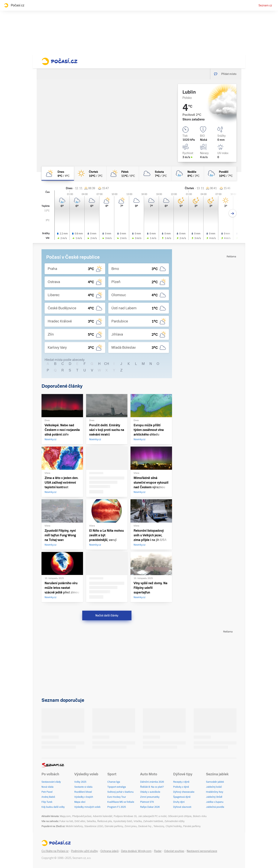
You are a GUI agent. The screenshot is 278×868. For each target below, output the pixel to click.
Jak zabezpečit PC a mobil (152, 816)
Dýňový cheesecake (184, 792)
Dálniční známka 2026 (152, 782)
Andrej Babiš (48, 797)
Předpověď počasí (82, 816)
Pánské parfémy (192, 826)
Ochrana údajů (109, 851)
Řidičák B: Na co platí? (152, 787)
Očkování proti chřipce (180, 816)
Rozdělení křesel (83, 792)
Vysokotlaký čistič (123, 821)
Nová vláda (47, 787)
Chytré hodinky (174, 826)
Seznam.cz (265, 5)
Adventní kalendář (103, 816)
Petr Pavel (47, 792)
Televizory (159, 826)
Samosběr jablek (215, 782)
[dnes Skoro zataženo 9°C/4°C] (58, 173)
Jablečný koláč (214, 787)
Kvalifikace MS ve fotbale (121, 802)
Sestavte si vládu (83, 787)
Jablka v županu (215, 802)
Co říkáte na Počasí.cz (55, 851)
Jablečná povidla (215, 807)
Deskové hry (145, 826)
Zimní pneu (131, 826)
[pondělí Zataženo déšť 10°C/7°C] (220, 173)
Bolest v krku (200, 816)
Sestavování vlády (51, 782)
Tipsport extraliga (117, 787)
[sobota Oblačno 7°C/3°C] (155, 173)
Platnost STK (147, 802)
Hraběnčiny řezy (215, 792)
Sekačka (91, 821)
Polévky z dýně (181, 787)
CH (107, 364)
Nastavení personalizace (202, 851)
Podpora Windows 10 (125, 816)
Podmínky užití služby (84, 851)
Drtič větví (80, 821)
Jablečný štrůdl (214, 797)
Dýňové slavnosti (182, 807)
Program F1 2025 (117, 807)
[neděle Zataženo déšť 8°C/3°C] (188, 173)
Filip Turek (47, 802)
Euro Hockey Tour (117, 797)
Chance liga (114, 782)
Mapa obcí (80, 802)
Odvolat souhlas (174, 851)
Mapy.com (65, 816)
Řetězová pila (105, 821)
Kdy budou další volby (53, 807)
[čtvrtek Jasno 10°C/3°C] (90, 173)
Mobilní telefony (74, 826)
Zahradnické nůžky (175, 821)
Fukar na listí (66, 821)
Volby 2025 (80, 782)
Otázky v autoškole (150, 792)
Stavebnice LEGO (94, 826)
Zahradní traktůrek (153, 821)
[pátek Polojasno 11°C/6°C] (123, 173)
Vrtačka (138, 821)
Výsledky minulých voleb (87, 807)
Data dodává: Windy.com (136, 851)
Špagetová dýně (182, 797)
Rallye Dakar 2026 (150, 807)
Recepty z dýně (181, 782)
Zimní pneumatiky (150, 797)
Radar (158, 851)
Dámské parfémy (114, 826)
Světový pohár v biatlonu (120, 792)
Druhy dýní (179, 802)
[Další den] (233, 213)
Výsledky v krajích (84, 797)
